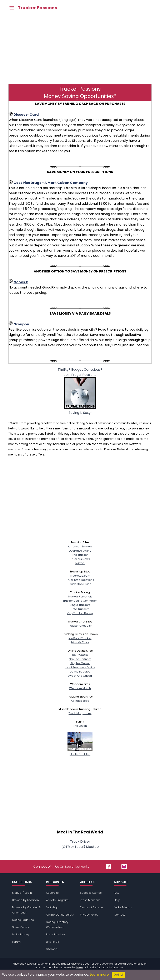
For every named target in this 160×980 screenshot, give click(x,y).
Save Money (21, 927)
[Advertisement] (80, 49)
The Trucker (80, 555)
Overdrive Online (80, 551)
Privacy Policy (89, 915)
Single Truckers (80, 605)
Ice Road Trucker (80, 638)
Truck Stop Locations (80, 580)
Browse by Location (25, 900)
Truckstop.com (80, 576)
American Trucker (80, 546)
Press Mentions (90, 900)
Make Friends (123, 907)
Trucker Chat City (80, 626)
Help (117, 900)
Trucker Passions (37, 8)
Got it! (118, 975)
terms (80, 967)
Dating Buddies (80, 672)
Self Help (52, 907)
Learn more (99, 974)
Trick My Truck (80, 642)
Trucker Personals (80, 597)
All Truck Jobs (80, 701)
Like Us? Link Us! (80, 752)
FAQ (117, 893)
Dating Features (23, 920)
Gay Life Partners (80, 659)
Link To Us (52, 942)
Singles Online (80, 663)
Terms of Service (92, 907)
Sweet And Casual (80, 676)
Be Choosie (80, 655)
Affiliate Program (57, 900)
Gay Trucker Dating (80, 613)
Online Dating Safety (60, 915)
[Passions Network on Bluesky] (124, 866)
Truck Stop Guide (80, 584)
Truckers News (80, 559)
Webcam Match (80, 688)
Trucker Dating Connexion (80, 601)
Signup (17, 893)
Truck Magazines (80, 713)
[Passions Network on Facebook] (108, 866)
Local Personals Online (80, 667)
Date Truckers (80, 609)
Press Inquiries (56, 934)
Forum (16, 942)
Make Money (21, 934)
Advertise (52, 893)
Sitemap (52, 949)
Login (28, 893)
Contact (119, 915)
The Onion (80, 726)
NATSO (80, 563)
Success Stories (91, 893)
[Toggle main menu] (12, 8)
